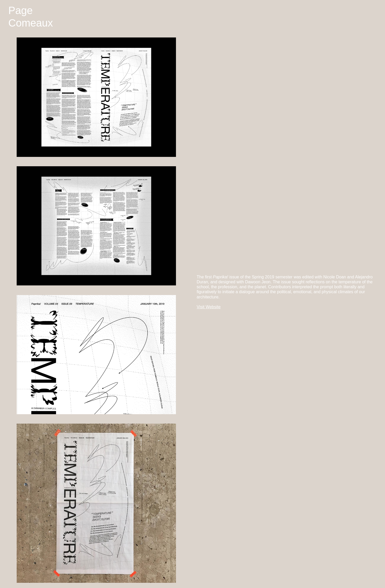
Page (20, 10)
